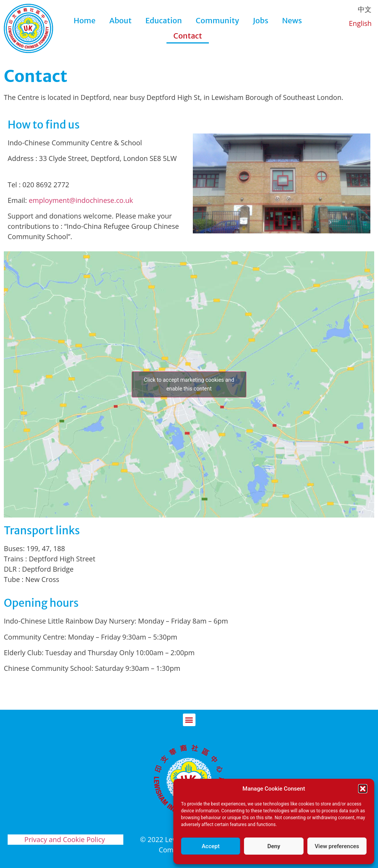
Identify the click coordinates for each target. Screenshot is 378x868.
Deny (274, 846)
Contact (188, 36)
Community (217, 20)
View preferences (337, 846)
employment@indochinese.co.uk (81, 200)
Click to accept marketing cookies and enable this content (189, 384)
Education (164, 20)
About (120, 20)
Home (85, 20)
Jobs (261, 20)
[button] (363, 789)
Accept (211, 846)
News (292, 20)
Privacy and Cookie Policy (66, 839)
